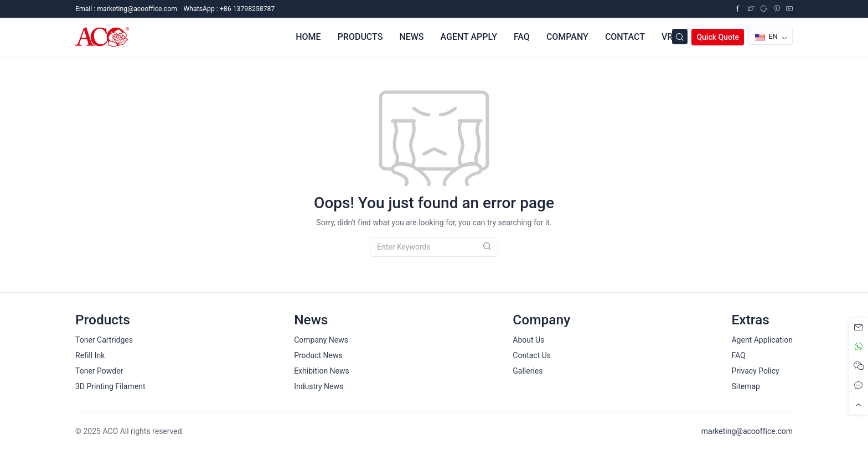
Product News (318, 355)
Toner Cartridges (104, 340)
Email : (126, 9)
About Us (528, 340)
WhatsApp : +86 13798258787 (229, 9)
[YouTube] (789, 9)
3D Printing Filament (110, 386)
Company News (321, 340)
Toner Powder (99, 371)
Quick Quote (718, 37)
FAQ (738, 355)
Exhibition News (322, 371)
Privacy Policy (755, 371)
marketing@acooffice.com (747, 431)
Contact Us (532, 355)
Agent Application (762, 340)
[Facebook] (737, 9)
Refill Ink (90, 355)
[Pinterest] (777, 9)
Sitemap (745, 386)
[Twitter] (751, 9)
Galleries (528, 371)
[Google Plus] (763, 9)
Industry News (319, 386)
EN (766, 36)
